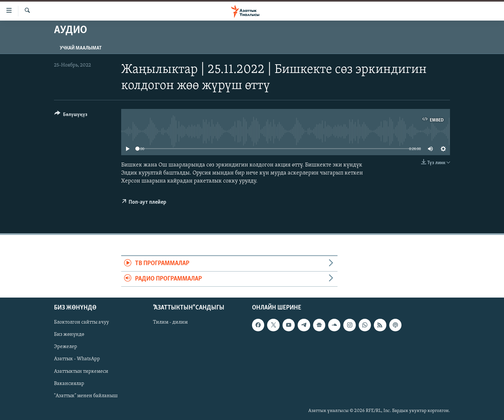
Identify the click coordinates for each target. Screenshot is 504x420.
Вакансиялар (69, 384)
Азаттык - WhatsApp (77, 359)
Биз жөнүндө (69, 335)
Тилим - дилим (170, 322)
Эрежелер (66, 347)
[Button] (71, 116)
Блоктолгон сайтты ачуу (81, 322)
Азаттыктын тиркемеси (81, 371)
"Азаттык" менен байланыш (86, 396)
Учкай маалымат (81, 48)
